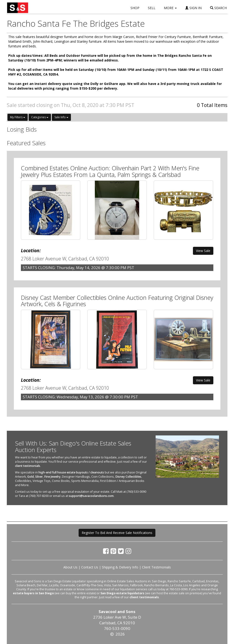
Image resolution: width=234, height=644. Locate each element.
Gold (31, 477)
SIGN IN (193, 8)
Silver (39, 477)
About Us (70, 567)
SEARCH (218, 8)
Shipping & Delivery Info (120, 567)
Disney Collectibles (128, 477)
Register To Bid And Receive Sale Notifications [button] (117, 533)
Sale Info (61, 117)
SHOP (135, 8)
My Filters (18, 117)
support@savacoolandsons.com (91, 496)
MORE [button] (170, 8)
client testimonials (28, 466)
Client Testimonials (156, 567)
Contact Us (90, 567)
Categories (40, 117)
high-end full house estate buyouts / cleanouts (71, 472)
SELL (152, 8)
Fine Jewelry (52, 477)
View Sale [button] (203, 251)
